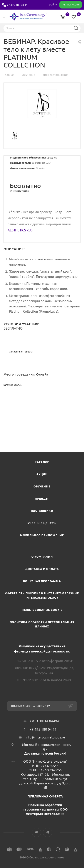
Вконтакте (36, 832)
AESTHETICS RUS (20, 230)
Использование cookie (42, 610)
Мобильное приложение (42, 535)
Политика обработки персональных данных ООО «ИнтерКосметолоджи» (45, 809)
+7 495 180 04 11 (17, 5)
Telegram (48, 832)
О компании (42, 557)
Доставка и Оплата (42, 569)
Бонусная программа (42, 581)
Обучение (42, 486)
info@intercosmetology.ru (45, 737)
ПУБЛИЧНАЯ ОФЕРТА (45, 796)
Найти (76, 28)
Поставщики (42, 511)
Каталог (42, 462)
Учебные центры (42, 523)
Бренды (42, 499)
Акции (42, 474)
